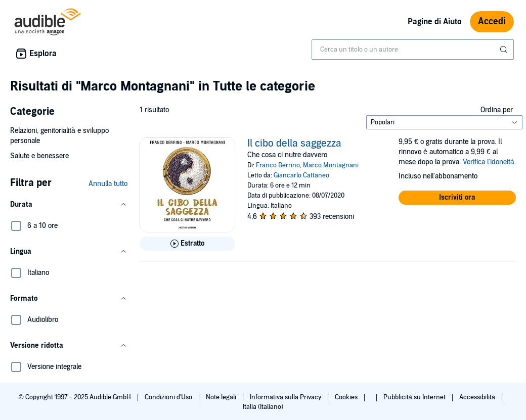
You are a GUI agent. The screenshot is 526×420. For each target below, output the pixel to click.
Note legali (222, 397)
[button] (69, 205)
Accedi (492, 21)
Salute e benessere (39, 156)
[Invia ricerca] (505, 50)
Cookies (347, 397)
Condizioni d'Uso (169, 397)
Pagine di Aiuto (435, 22)
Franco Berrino (278, 165)
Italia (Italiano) (263, 407)
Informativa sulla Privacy (286, 397)
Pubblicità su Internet (415, 397)
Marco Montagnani (331, 165)
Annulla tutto (108, 184)
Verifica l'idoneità (489, 162)
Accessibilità (478, 397)
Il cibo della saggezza (294, 144)
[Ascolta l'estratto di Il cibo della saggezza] (187, 244)
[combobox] (413, 50)
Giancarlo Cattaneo (301, 175)
